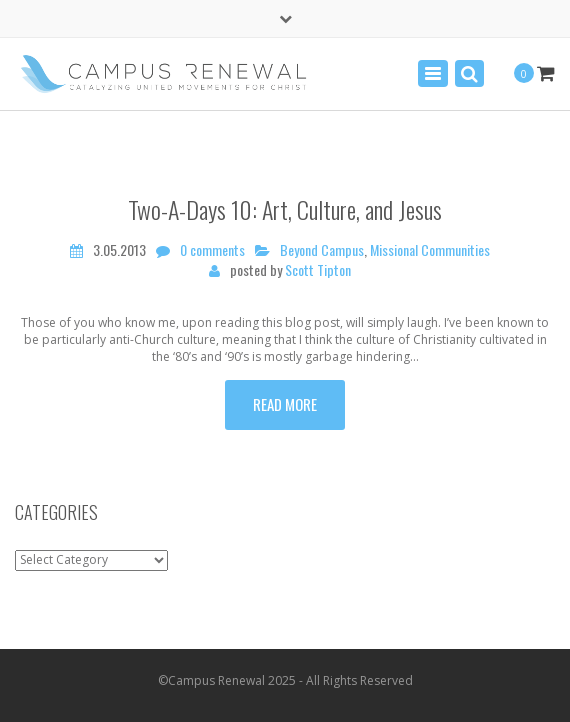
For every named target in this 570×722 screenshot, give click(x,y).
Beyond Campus (322, 250)
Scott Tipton (318, 270)
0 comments (212, 250)
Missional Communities (430, 250)
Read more (285, 404)
